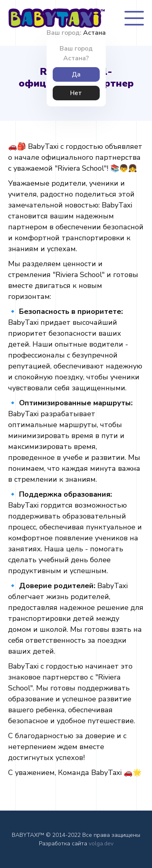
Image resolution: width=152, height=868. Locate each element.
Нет (76, 93)
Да (76, 74)
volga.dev (101, 844)
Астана (94, 33)
